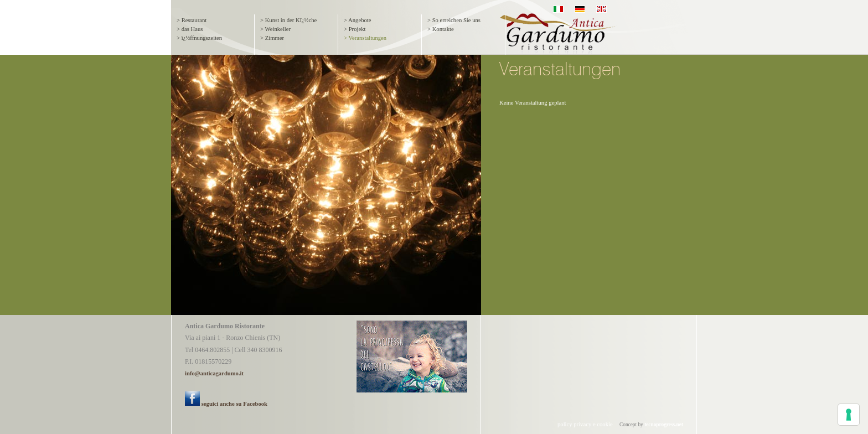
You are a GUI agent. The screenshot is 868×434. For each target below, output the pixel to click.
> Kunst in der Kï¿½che (288, 20)
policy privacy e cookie (585, 424)
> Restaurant (192, 20)
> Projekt (355, 29)
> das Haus (190, 29)
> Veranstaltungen (365, 38)
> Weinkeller (275, 29)
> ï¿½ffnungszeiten (199, 38)
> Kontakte (441, 29)
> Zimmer (272, 38)
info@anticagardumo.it (214, 373)
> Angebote (358, 20)
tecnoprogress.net (664, 425)
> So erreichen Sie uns (454, 20)
